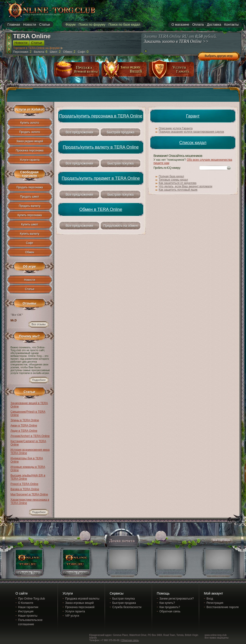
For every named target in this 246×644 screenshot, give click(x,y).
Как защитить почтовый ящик (178, 190)
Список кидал (193, 143)
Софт (30, 243)
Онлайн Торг (29, 573)
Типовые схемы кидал (173, 180)
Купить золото (30, 123)
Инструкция (26, 611)
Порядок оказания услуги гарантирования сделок (191, 132)
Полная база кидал (171, 176)
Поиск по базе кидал (124, 24)
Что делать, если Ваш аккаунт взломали (185, 186)
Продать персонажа (30, 187)
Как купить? (167, 603)
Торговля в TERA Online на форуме (38, 48)
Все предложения (79, 132)
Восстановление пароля (223, 607)
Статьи (45, 24)
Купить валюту (30, 234)
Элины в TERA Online (25, 420)
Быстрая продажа (121, 132)
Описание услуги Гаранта (176, 128)
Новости (30, 24)
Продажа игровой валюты (82, 599)
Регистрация (215, 603)
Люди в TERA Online (24, 431)
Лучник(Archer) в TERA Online (30, 436)
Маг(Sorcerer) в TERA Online (29, 494)
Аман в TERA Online (24, 426)
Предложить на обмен (120, 226)
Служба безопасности (127, 607)
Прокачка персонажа (30, 150)
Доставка (214, 24)
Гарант (193, 116)
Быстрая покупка (120, 163)
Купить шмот (30, 224)
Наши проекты (28, 616)
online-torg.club (46, 10)
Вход (210, 599)
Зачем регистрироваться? (177, 599)
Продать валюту (30, 206)
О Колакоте (26, 603)
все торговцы (221, 541)
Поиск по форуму (92, 24)
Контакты (231, 24)
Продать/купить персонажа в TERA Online (101, 116)
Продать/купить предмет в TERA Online (101, 178)
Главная (14, 24)
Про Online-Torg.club (32, 599)
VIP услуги (72, 616)
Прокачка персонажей (80, 607)
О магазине (180, 24)
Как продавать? (170, 607)
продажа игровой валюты (77, 71)
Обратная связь (170, 611)
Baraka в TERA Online (25, 489)
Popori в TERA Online (24, 484)
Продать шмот (30, 197)
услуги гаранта (172, 71)
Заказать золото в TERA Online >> (176, 41)
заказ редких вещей (124, 71)
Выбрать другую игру (219, 56)
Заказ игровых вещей (79, 603)
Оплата (198, 24)
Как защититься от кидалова (177, 183)
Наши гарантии (28, 607)
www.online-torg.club (216, 635)
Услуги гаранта (30, 160)
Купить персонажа (30, 215)
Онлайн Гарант (76, 573)
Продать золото (30, 132)
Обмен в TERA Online (101, 209)
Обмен (30, 252)
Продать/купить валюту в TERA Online (101, 147)
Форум (71, 24)
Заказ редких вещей (30, 141)
